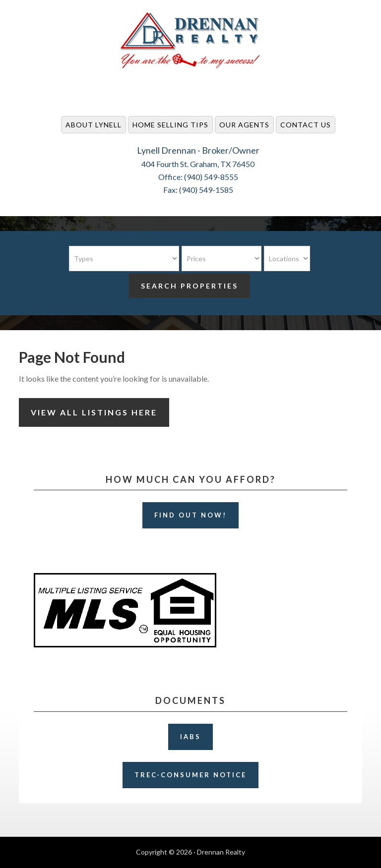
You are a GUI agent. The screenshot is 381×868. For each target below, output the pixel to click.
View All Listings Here (94, 412)
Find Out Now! (190, 515)
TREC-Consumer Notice (190, 775)
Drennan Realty (190, 41)
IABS (190, 737)
